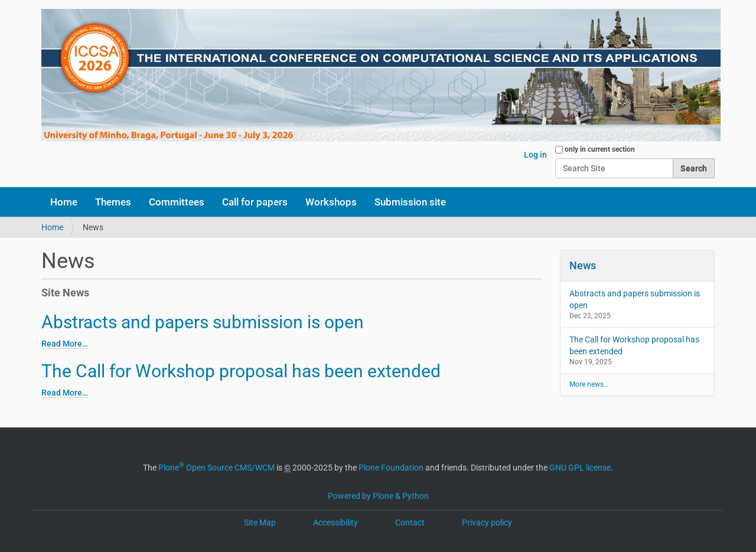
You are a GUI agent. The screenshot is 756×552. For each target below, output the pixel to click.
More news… (589, 384)
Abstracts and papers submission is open (203, 322)
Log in (535, 155)
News (583, 265)
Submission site (410, 202)
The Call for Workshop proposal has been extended (241, 371)
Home (64, 202)
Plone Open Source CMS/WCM (216, 468)
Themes (113, 202)
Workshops (331, 202)
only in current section (600, 149)
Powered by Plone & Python (378, 496)
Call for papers (255, 202)
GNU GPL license (580, 468)
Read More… (65, 344)
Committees (177, 202)
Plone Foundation (391, 468)
